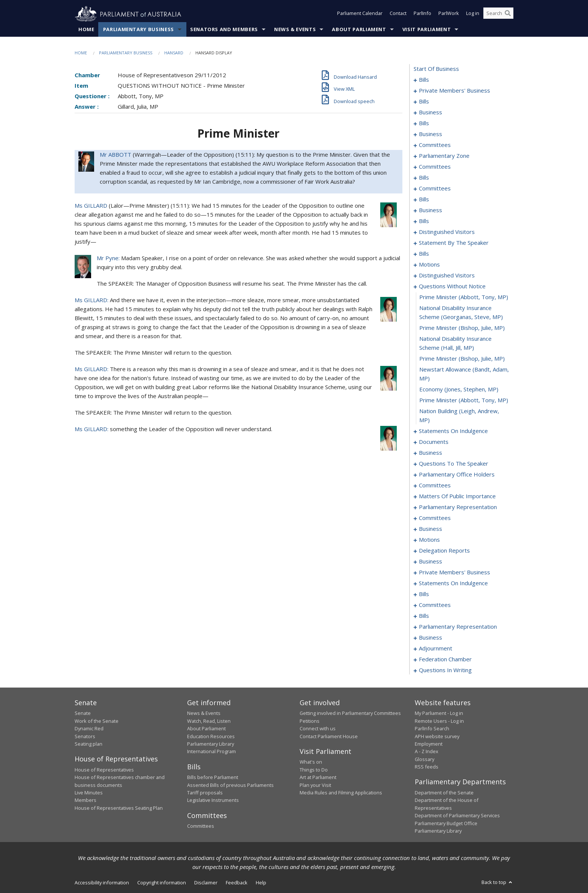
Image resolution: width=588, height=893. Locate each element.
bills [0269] (424, 616)
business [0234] (430, 562)
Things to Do (314, 770)
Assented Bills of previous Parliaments (230, 785)
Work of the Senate (97, 721)
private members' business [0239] (454, 572)
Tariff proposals (205, 793)
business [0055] (430, 134)
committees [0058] (435, 145)
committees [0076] (435, 167)
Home (86, 30)
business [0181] (430, 453)
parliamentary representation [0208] (458, 507)
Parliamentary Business (139, 30)
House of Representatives (104, 770)
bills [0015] (424, 102)
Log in (473, 14)
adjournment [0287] (436, 649)
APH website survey (437, 736)
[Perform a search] (508, 14)
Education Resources (211, 736)
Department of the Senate (444, 793)
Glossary (424, 759)
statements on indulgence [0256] (453, 583)
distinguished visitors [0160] (447, 276)
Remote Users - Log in (439, 721)
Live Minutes (89, 793)
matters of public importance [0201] (457, 496)
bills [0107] (424, 199)
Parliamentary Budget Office (446, 823)
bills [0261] (424, 594)
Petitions (310, 721)
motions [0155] (429, 265)
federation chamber (445, 659)
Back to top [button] (497, 883)
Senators (85, 736)
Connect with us (318, 729)
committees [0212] (435, 518)
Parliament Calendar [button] (360, 14)
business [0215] (430, 529)
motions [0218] (429, 540)
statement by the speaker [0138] (454, 243)
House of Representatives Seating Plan (119, 808)
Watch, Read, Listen (209, 721)
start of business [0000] (436, 69)
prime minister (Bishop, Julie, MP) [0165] (462, 328)
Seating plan (88, 744)
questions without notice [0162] (452, 286)
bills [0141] (424, 254)
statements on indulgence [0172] (453, 431)
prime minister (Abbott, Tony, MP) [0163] (464, 297)
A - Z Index (427, 752)
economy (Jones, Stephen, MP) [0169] (459, 390)
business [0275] (430, 638)
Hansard (174, 53)
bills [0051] (424, 123)
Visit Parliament (427, 30)
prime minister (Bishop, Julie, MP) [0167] (462, 359)
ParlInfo (422, 14)
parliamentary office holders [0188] (457, 475)
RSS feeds (427, 767)
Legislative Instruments (213, 800)
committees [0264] (435, 605)
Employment (429, 744)
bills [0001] (424, 80)
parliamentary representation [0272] (458, 627)
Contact (398, 14)
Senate (83, 713)
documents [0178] (434, 442)
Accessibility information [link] (102, 883)
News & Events (295, 30)
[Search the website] (498, 14)
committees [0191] (435, 485)
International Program (211, 752)
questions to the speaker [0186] (454, 464)
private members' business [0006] (454, 91)
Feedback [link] (237, 883)
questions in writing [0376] (445, 670)
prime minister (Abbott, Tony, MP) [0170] (464, 400)
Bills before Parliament (213, 778)
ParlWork (449, 14)
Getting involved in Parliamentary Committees (350, 713)
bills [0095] (424, 178)
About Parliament (359, 30)
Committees (201, 826)
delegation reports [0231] (444, 551)
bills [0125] (424, 221)
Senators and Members (224, 30)
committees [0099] (435, 189)
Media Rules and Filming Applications (341, 793)
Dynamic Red (89, 729)
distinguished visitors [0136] (447, 232)
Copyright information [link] (162, 883)
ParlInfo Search (432, 729)
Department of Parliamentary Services (457, 816)
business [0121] (430, 210)
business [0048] (430, 112)
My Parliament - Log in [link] (439, 713)
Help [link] (261, 883)
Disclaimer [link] (206, 883)
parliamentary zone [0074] (444, 156)
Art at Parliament (318, 778)
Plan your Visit (315, 785)
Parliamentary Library (211, 744)
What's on (311, 762)
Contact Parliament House (329, 736)
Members (85, 800)
